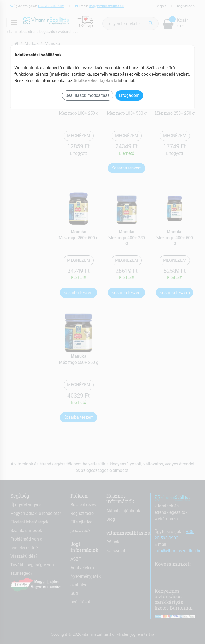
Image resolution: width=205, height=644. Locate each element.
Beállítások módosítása (88, 95)
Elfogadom (129, 95)
